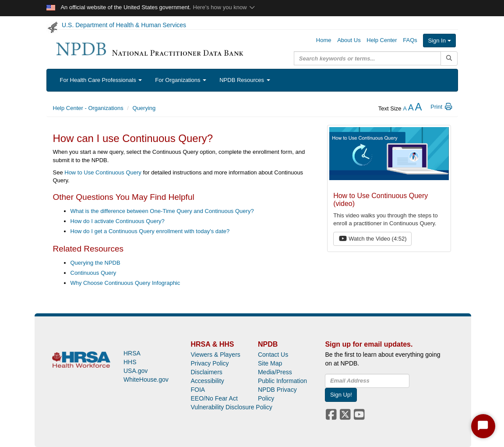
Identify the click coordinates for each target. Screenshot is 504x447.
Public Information (282, 381)
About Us (349, 40)
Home (324, 40)
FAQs (410, 40)
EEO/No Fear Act (214, 398)
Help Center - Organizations (88, 108)
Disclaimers (206, 372)
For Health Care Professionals (101, 80)
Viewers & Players (215, 355)
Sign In (439, 41)
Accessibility (207, 381)
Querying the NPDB (95, 263)
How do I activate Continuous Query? (118, 221)
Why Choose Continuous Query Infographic (125, 283)
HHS (130, 362)
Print (442, 107)
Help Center (382, 40)
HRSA (132, 353)
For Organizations (181, 80)
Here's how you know (224, 7)
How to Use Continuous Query (103, 172)
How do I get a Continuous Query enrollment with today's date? (150, 231)
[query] (367, 58)
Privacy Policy (210, 363)
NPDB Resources (245, 80)
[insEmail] (367, 381)
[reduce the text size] (405, 108)
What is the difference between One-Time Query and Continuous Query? (162, 211)
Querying (144, 108)
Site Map (270, 363)
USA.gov (136, 371)
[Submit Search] (449, 59)
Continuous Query (93, 273)
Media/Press (275, 372)
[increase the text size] (418, 108)
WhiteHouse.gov (146, 380)
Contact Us (273, 355)
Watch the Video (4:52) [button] (373, 239)
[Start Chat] (483, 426)
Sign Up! (341, 395)
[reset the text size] (411, 108)
